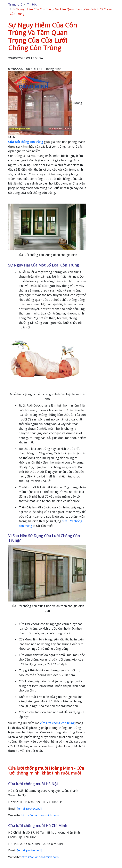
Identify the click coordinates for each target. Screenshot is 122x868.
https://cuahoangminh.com (40, 815)
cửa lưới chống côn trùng (57, 723)
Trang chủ (15, 4)
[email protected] (29, 808)
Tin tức (32, 4)
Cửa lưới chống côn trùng (26, 142)
